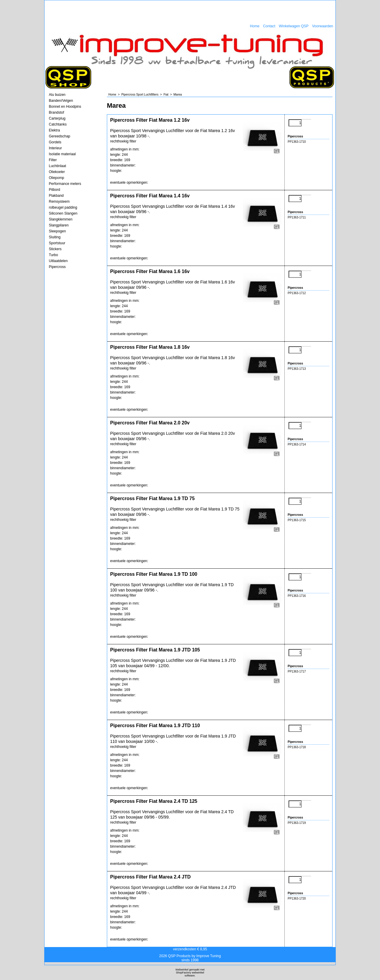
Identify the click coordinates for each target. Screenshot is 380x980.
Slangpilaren (59, 225)
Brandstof (57, 112)
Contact (269, 26)
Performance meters (65, 184)
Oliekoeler (57, 172)
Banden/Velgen (61, 101)
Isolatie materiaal (62, 154)
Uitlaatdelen (58, 261)
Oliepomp (57, 178)
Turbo (54, 255)
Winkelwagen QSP (294, 26)
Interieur (56, 148)
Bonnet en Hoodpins (65, 107)
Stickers (55, 249)
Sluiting (55, 237)
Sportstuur (57, 243)
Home (255, 26)
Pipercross (57, 267)
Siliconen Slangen (63, 213)
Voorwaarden (323, 26)
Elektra (54, 130)
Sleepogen (57, 231)
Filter (53, 160)
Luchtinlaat (58, 166)
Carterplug (57, 118)
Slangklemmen (61, 219)
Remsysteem (59, 202)
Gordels (55, 142)
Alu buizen (57, 95)
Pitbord (55, 190)
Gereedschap (60, 136)
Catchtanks (58, 124)
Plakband (56, 196)
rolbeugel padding (63, 207)
